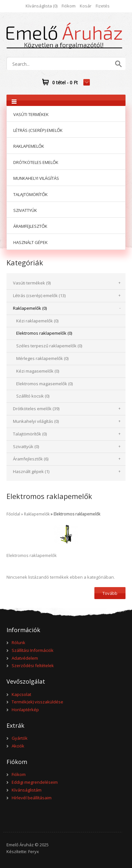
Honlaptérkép (25, 710)
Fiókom (69, 6)
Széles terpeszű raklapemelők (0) (49, 346)
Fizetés (103, 6)
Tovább (110, 593)
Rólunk (18, 642)
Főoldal (13, 514)
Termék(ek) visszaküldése (37, 702)
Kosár (86, 6)
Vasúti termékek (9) (32, 283)
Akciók (18, 746)
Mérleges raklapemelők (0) (42, 358)
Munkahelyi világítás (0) (36, 421)
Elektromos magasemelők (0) (44, 384)
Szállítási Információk (33, 650)
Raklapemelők (37, 514)
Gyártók (20, 738)
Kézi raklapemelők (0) (37, 321)
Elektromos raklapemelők (77, 514)
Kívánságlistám (27, 790)
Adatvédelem (25, 658)
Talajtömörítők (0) (30, 434)
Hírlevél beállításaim (32, 798)
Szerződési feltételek (33, 665)
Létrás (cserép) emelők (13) (39, 295)
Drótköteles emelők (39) (36, 409)
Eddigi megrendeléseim (35, 782)
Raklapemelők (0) (30, 308)
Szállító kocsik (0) (33, 396)
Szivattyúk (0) (26, 446)
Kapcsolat (21, 694)
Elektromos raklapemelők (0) (44, 333)
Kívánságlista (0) (42, 6)
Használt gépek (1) (31, 471)
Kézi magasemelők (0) (38, 371)
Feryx (34, 851)
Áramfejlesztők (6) (31, 459)
